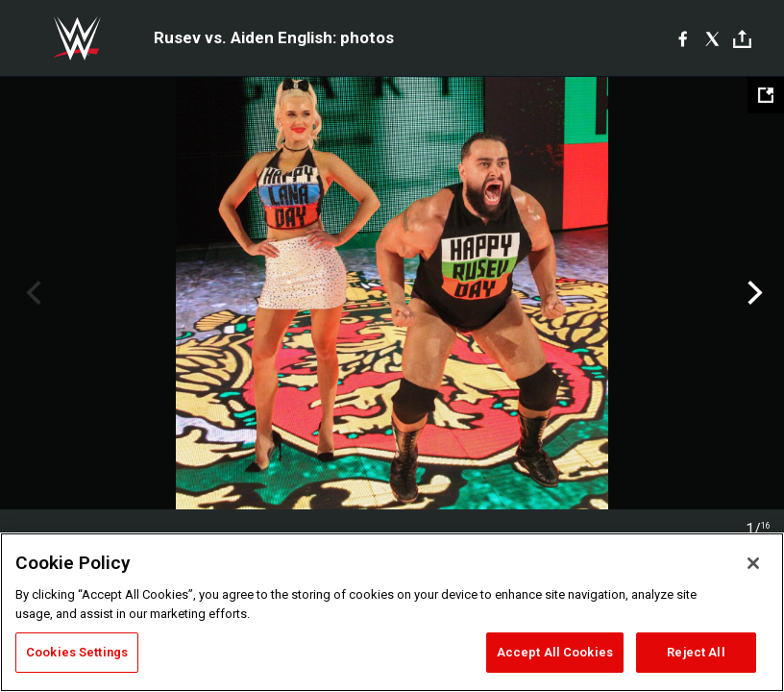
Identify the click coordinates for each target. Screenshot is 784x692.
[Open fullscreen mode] (766, 95)
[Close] (753, 563)
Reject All (696, 652)
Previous (31, 293)
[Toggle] (742, 39)
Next (753, 293)
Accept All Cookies (555, 652)
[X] (712, 38)
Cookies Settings (77, 652)
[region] (392, 612)
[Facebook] (683, 38)
